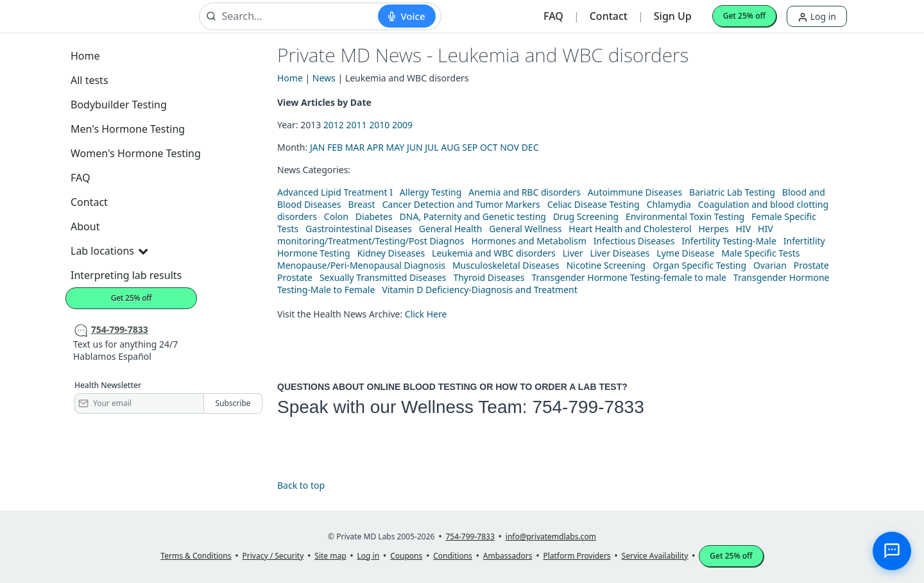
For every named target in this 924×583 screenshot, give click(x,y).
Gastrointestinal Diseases (359, 229)
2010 (379, 125)
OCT (489, 147)
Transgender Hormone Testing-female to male (629, 277)
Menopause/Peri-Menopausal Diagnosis (361, 265)
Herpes (713, 229)
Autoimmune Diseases (635, 192)
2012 (334, 125)
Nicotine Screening (606, 265)
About (85, 226)
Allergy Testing (431, 192)
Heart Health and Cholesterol (630, 229)
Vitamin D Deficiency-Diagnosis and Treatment (481, 290)
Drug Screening (586, 216)
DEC (530, 147)
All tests (90, 80)
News (324, 78)
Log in (817, 16)
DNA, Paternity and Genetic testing (473, 216)
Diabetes (374, 216)
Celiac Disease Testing (594, 204)
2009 (402, 125)
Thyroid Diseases (489, 277)
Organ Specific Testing (699, 265)
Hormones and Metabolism (528, 241)
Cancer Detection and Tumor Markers (461, 204)
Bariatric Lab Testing (732, 192)
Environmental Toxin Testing (685, 216)
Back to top (301, 485)
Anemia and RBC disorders (525, 192)
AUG (450, 147)
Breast (361, 204)
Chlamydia (669, 204)
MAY (396, 147)
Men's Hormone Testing (128, 129)
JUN (415, 147)
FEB (335, 147)
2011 (357, 125)
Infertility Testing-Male (729, 241)
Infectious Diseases (634, 241)
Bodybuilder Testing (119, 105)
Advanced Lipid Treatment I (335, 192)
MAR (355, 147)
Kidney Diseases (391, 253)
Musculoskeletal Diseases (506, 265)
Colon (336, 216)
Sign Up (673, 16)
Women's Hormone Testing (136, 153)
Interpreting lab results (126, 275)
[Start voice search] (406, 16)
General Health (451, 229)
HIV (744, 229)
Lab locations (109, 251)
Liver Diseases (620, 253)
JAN (317, 147)
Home (85, 56)
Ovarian (770, 265)
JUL (432, 147)
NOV (509, 147)
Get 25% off (744, 16)
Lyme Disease (685, 253)
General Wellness (525, 229)
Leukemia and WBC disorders (494, 253)
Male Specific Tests (760, 253)
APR (375, 147)
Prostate (811, 265)
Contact (609, 16)
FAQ (553, 16)
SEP (470, 147)
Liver (573, 253)
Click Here (426, 314)
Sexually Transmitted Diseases (383, 277)
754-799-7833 (588, 407)
